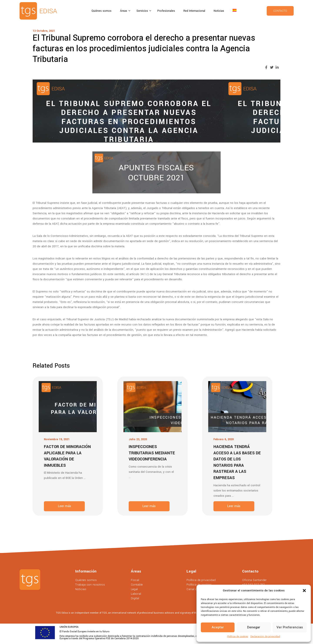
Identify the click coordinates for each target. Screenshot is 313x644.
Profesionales (166, 11)
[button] (304, 591)
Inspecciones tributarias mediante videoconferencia (152, 453)
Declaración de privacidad (265, 637)
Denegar (254, 627)
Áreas (124, 11)
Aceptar (218, 627)
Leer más (64, 506)
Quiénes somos (102, 11)
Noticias (219, 11)
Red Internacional (194, 11)
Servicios (143, 11)
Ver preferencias (290, 627)
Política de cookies (238, 637)
